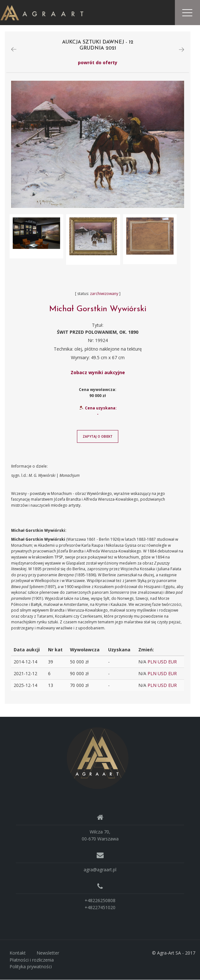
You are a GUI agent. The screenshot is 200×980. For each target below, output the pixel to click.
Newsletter (48, 953)
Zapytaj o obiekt (98, 437)
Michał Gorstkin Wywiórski (98, 309)
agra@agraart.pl (100, 870)
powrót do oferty (98, 63)
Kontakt (18, 953)
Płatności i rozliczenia (32, 960)
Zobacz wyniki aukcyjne (98, 372)
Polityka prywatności (31, 967)
